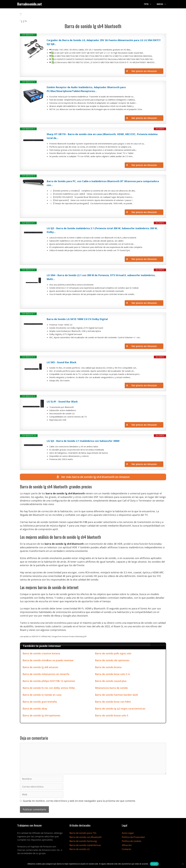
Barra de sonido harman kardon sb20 (116, 695)
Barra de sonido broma (108, 667)
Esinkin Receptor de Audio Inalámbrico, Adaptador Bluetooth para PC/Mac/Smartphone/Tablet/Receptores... (86, 89)
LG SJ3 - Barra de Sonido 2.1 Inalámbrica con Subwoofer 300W (83, 441)
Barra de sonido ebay (35, 709)
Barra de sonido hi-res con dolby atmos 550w (49, 688)
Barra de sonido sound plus (111, 681)
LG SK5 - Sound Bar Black (62, 362)
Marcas (163, 4)
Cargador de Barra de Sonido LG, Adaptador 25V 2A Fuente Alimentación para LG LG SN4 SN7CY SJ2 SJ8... (104, 42)
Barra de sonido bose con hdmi (113, 702)
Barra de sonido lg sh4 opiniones (41, 715)
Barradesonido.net (30, 4)
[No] (183, 864)
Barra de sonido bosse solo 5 (112, 715)
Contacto (126, 849)
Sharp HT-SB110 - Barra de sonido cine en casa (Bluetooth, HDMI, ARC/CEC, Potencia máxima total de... (102, 136)
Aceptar (154, 864)
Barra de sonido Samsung (83, 841)
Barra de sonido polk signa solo (113, 653)
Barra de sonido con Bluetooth (85, 837)
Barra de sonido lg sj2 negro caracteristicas (120, 709)
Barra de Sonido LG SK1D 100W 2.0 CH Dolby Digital (77, 319)
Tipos (149, 4)
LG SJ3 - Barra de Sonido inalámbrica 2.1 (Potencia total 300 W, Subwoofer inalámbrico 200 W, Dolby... (102, 230)
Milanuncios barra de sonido (111, 688)
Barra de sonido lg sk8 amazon (40, 667)
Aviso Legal (128, 833)
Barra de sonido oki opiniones (112, 660)
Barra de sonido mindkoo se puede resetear (48, 660)
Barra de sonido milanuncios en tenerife (46, 674)
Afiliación (127, 845)
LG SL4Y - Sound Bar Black (62, 402)
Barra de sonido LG (80, 849)
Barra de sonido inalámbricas (85, 845)
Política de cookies (132, 841)
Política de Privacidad (133, 837)
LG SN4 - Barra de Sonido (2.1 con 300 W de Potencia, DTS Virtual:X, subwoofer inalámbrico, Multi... (101, 277)
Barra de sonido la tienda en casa (42, 695)
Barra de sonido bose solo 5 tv (113, 674)
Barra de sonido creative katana (41, 653)
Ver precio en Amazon (144, 71)
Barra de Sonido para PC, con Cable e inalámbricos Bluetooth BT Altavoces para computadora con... (103, 183)
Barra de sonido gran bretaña (40, 702)
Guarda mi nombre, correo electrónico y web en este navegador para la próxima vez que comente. (79, 801)
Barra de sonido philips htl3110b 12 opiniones (49, 681)
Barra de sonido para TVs (83, 833)
